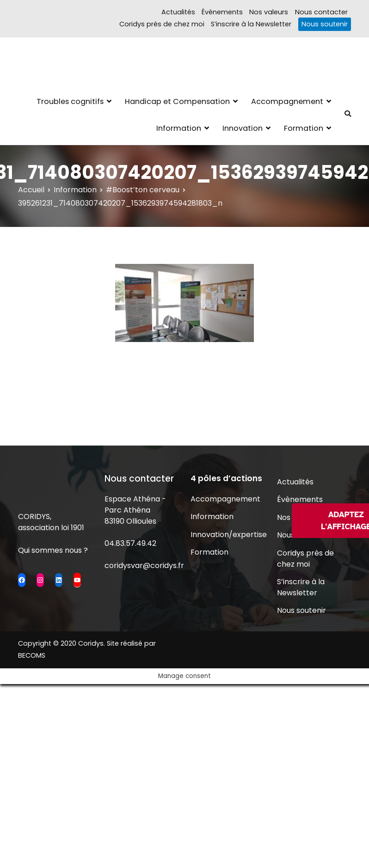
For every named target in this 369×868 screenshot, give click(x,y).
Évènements (222, 12)
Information (179, 128)
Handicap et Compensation (177, 101)
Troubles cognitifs (70, 101)
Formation (304, 128)
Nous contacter (321, 12)
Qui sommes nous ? (53, 550)
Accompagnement (287, 101)
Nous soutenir (325, 24)
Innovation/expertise (228, 535)
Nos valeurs (269, 12)
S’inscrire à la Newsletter (251, 24)
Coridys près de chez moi (162, 24)
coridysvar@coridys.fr (144, 565)
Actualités (178, 12)
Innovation (243, 128)
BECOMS (32, 655)
